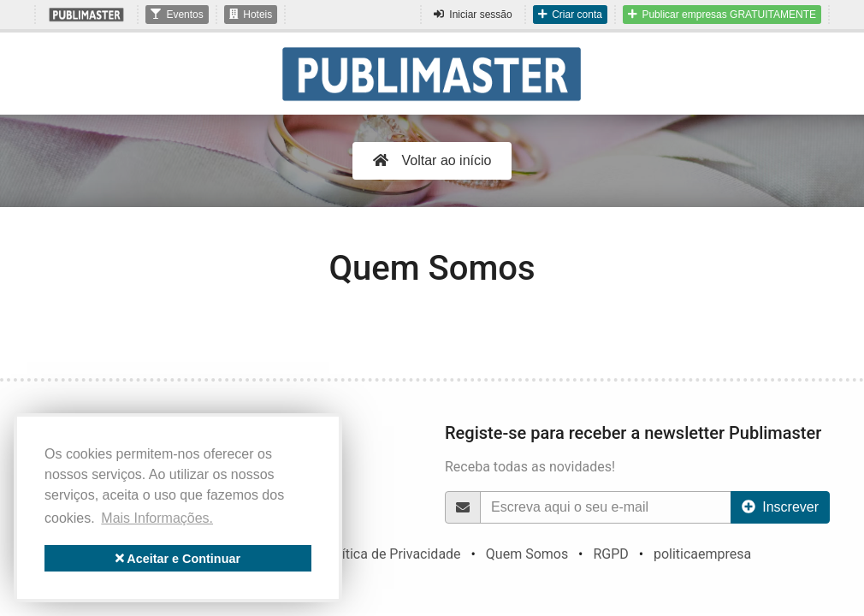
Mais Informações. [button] (157, 518)
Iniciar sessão (473, 15)
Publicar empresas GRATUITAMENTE (722, 15)
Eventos (177, 15)
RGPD (610, 554)
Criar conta (570, 15)
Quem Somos (527, 554)
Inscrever (780, 507)
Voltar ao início (432, 160)
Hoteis (251, 15)
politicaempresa (702, 554)
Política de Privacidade (392, 554)
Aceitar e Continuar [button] (178, 559)
